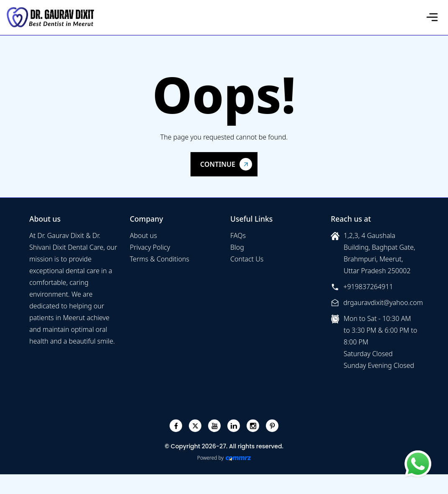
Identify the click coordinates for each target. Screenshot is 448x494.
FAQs (238, 235)
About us (143, 235)
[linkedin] (234, 426)
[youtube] (215, 426)
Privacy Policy (150, 247)
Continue (218, 164)
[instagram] (253, 426)
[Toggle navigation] (432, 17)
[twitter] (195, 426)
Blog (237, 247)
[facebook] (176, 426)
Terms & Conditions (160, 259)
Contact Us (247, 259)
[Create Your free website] (238, 458)
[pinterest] (272, 426)
